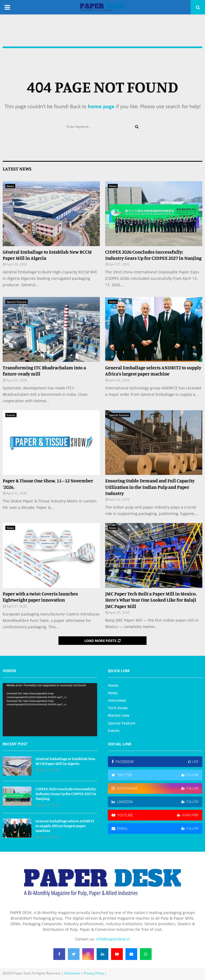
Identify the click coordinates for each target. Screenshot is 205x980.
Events (11, 415)
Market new (119, 715)
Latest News (17, 169)
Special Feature (17, 302)
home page (101, 106)
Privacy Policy (94, 973)
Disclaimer (72, 973)
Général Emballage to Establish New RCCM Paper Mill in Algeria (65, 761)
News (10, 186)
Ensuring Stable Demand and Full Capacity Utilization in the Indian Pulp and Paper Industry (150, 487)
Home (113, 685)
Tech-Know (118, 708)
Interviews (117, 700)
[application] (50, 710)
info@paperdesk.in (113, 939)
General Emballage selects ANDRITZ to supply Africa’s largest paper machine (153, 371)
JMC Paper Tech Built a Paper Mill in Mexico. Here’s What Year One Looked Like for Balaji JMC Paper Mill (151, 600)
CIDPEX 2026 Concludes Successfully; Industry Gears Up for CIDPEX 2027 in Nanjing (153, 255)
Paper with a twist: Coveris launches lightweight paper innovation (40, 597)
